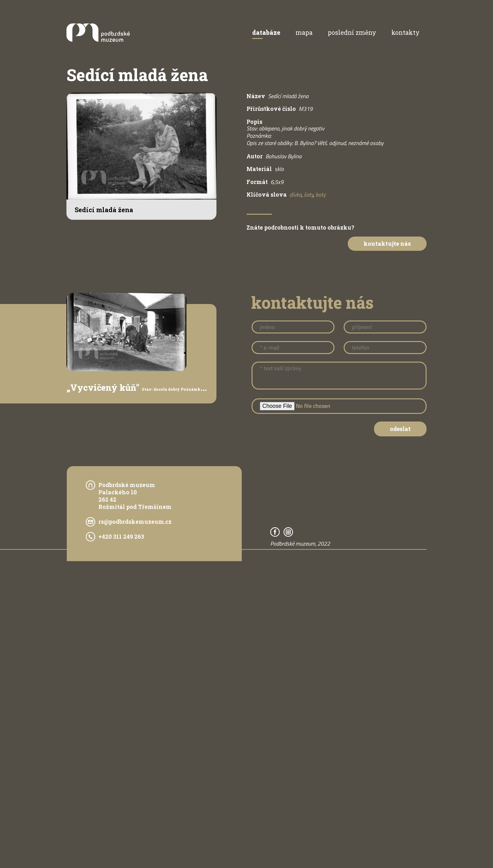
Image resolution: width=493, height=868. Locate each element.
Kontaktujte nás (387, 244)
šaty (309, 195)
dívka (296, 195)
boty (321, 195)
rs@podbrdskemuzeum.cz (135, 522)
